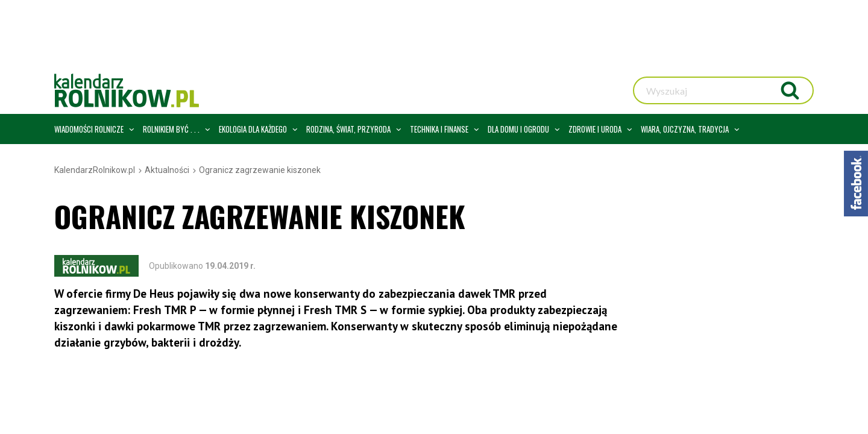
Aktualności (167, 170)
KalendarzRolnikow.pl (95, 170)
